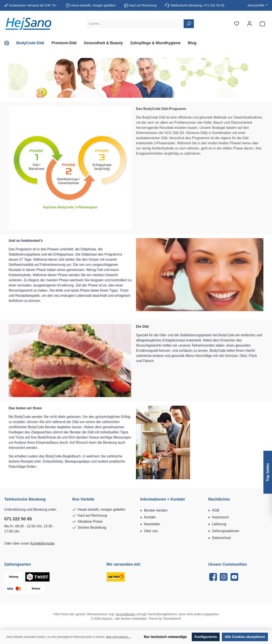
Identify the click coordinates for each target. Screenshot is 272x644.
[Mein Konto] (249, 24)
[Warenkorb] (262, 24)
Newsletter (152, 524)
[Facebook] (213, 577)
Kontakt (150, 517)
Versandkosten (126, 614)
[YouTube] (234, 577)
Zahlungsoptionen (226, 531)
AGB (216, 510)
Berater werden (156, 510)
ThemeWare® (172, 619)
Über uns (151, 531)
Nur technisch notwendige (165, 637)
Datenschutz (221, 538)
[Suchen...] (135, 24)
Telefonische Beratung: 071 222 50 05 (197, 5)
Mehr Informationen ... (118, 637)
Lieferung (219, 524)
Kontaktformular (42, 543)
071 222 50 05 (18, 519)
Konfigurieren (206, 637)
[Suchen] (189, 24)
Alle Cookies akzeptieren (245, 637)
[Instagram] (224, 577)
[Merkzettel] (237, 24)
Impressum (220, 517)
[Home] (8, 43)
